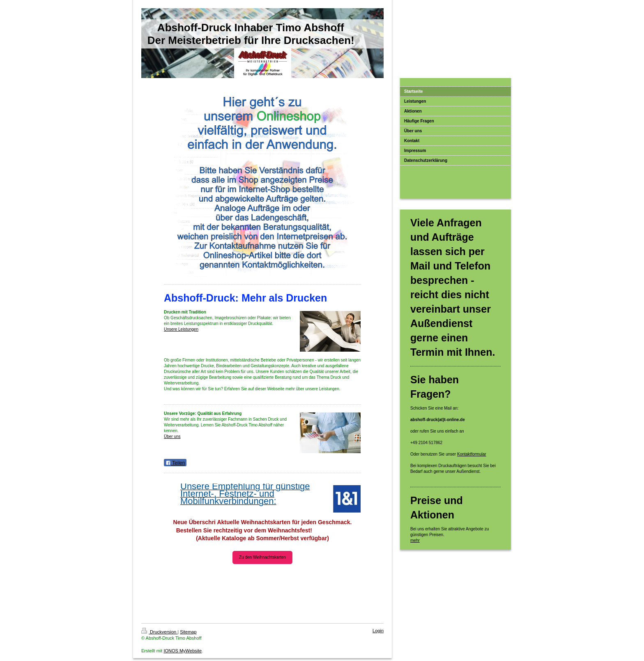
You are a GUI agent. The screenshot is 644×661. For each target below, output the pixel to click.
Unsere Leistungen (181, 329)
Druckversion (159, 632)
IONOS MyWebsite (183, 651)
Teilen (175, 463)
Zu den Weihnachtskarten (262, 557)
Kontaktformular (472, 454)
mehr (415, 540)
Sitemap (188, 632)
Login (378, 631)
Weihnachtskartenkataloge (262, 583)
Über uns (172, 436)
